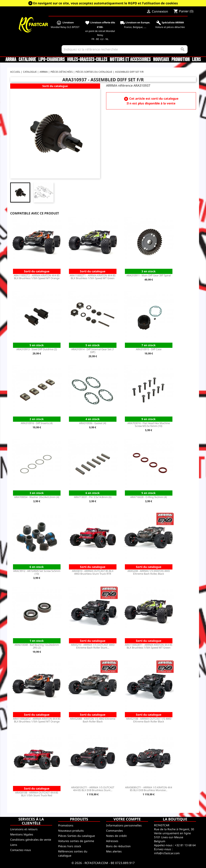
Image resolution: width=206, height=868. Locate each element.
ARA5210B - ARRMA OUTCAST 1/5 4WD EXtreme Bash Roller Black (149, 720)
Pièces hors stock (70, 846)
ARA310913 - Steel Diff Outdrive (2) (37, 349)
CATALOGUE (27, 60)
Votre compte (127, 819)
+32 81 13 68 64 (185, 845)
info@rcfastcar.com (167, 853)
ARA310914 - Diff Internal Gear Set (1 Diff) (93, 351)
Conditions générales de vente (31, 840)
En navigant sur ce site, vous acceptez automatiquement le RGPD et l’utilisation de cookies (105, 3)
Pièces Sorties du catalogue (77, 836)
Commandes (114, 831)
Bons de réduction (118, 846)
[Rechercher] (124, 49)
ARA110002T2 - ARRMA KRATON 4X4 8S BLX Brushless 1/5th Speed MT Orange (37, 277)
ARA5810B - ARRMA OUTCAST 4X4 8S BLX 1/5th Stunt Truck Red (37, 794)
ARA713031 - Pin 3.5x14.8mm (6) (93, 497)
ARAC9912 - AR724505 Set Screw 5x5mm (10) (37, 572)
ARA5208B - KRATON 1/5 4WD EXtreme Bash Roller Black (93, 720)
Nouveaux (161, 60)
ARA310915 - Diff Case (149, 349)
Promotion (181, 60)
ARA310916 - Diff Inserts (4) (37, 423)
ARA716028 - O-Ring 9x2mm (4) (149, 497)
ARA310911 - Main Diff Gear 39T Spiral (149, 275)
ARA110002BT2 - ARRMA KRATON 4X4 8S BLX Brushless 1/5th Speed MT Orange (37, 720)
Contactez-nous (21, 850)
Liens (196, 60)
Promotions (66, 825)
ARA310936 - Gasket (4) (93, 423)
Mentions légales (22, 834)
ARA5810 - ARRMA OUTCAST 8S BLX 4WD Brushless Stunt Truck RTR (93, 572)
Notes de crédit (116, 836)
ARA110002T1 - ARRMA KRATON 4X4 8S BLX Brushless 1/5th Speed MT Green (93, 277)
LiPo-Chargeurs (52, 60)
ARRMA (11, 60)
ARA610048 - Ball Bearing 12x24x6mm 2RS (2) (37, 646)
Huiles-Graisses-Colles (87, 60)
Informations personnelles (124, 825)
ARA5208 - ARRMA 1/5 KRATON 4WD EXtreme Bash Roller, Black (149, 572)
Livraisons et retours (24, 829)
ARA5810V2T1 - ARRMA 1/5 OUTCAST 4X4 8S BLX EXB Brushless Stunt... (93, 789)
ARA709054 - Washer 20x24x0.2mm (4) (37, 497)
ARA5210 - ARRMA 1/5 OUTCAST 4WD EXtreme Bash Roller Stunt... (93, 646)
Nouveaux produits (71, 831)
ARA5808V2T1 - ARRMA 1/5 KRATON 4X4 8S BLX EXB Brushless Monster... (149, 789)
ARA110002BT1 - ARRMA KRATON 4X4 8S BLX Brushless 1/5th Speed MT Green (149, 646)
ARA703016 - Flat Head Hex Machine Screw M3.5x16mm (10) (149, 425)
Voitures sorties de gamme (76, 841)
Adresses (112, 841)
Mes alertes (114, 851)
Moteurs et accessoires (130, 60)
